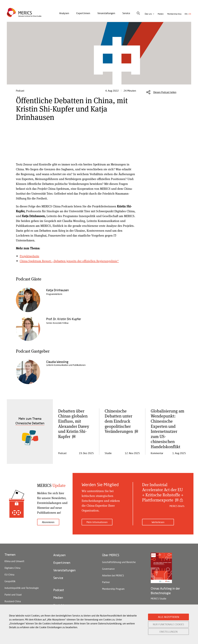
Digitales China (12, 568)
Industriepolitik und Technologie (22, 588)
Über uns (148, 14)
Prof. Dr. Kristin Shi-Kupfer (64, 319)
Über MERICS (111, 555)
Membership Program (113, 589)
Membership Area (174, 14)
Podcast (59, 590)
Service (126, 13)
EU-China (9, 574)
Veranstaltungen (106, 13)
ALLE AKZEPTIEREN (169, 617)
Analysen (64, 13)
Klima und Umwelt (14, 561)
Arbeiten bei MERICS (113, 575)
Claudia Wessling (57, 362)
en (186, 14)
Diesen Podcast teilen (165, 92)
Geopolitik (10, 581)
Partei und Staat (13, 595)
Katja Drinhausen (57, 290)
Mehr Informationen (97, 522)
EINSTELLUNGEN (169, 632)
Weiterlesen (158, 522)
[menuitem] (64, 13)
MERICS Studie (159, 598)
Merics (25, 13)
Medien (161, 14)
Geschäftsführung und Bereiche (119, 562)
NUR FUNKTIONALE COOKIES (168, 624)
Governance (108, 569)
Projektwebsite (29, 256)
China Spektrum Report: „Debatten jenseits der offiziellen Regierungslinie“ (69, 261)
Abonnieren (48, 522)
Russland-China (13, 601)
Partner (106, 582)
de (190, 14)
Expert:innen (83, 13)
